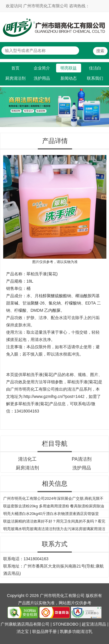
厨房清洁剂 (15, 78)
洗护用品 (42, 78)
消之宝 (23, 631)
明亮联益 (69, 68)
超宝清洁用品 (94, 624)
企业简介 (42, 68)
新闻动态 (69, 78)
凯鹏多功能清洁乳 (76, 631)
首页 (15, 68)
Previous (6, 103)
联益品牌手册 (44, 631)
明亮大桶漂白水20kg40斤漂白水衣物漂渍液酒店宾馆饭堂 (51, 514)
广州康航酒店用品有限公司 (25, 624)
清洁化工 (27, 459)
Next (103, 103)
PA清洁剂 (82, 459)
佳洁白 (95, 68)
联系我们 (95, 78)
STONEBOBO (66, 624)
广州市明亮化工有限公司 (33, 389)
